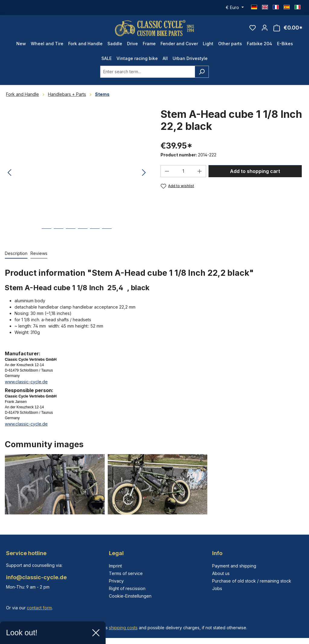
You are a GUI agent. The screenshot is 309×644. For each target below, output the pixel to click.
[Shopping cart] (288, 29)
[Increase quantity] (200, 174)
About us (221, 573)
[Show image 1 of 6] (46, 235)
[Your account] (265, 29)
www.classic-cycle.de (26, 384)
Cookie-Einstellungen (130, 596)
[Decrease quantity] (167, 174)
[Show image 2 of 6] (59, 235)
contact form (39, 608)
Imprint (115, 566)
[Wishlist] (253, 29)
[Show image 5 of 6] (95, 235)
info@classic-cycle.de (36, 577)
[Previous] (9, 175)
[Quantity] (183, 174)
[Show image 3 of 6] (71, 235)
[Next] (144, 175)
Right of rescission (127, 588)
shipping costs (123, 628)
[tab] (16, 256)
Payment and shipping (234, 566)
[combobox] (148, 74)
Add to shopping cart (255, 174)
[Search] (202, 74)
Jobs (217, 588)
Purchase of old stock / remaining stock (252, 581)
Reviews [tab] (39, 255)
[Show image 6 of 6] (107, 235)
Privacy (116, 581)
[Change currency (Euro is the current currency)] (235, 8)
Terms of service (126, 573)
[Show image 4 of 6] (83, 235)
